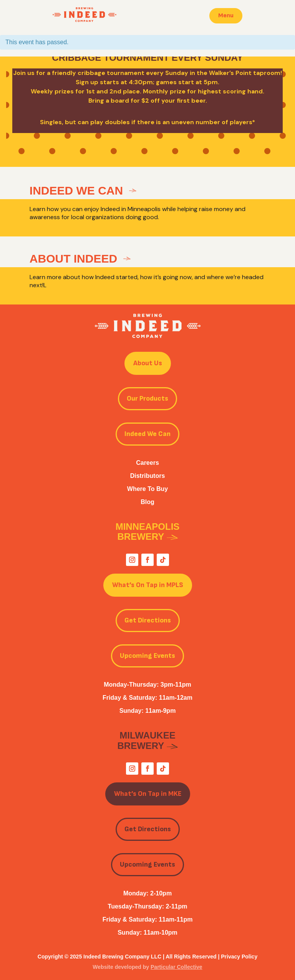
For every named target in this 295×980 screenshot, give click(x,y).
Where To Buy (147, 489)
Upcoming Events (147, 656)
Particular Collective (177, 967)
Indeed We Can (147, 434)
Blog (147, 502)
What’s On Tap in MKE (148, 794)
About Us (148, 363)
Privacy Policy (239, 957)
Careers (147, 463)
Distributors (148, 476)
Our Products (147, 398)
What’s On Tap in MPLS (148, 585)
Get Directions (148, 620)
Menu (226, 16)
